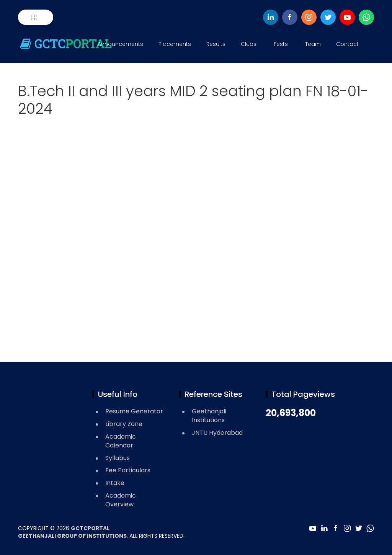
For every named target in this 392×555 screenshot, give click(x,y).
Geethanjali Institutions (209, 416)
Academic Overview (121, 500)
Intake (115, 483)
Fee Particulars (128, 470)
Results (216, 44)
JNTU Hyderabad (217, 433)
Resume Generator (134, 411)
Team (313, 44)
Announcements (120, 44)
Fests (281, 44)
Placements (175, 44)
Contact (347, 44)
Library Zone (124, 424)
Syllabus (118, 458)
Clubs (249, 44)
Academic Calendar (121, 441)
